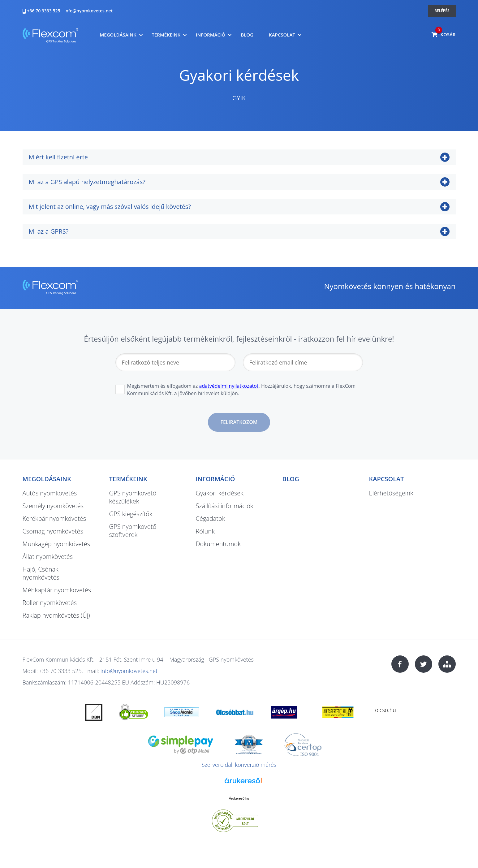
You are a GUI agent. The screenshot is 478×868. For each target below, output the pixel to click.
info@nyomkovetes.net (88, 11)
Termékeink (166, 35)
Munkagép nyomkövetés (56, 544)
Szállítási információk (224, 506)
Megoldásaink (118, 35)
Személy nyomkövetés (53, 506)
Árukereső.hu (239, 798)
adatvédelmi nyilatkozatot (229, 386)
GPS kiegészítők (131, 514)
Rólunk (205, 531)
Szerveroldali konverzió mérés (239, 765)
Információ (211, 35)
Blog (247, 35)
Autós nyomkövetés (50, 493)
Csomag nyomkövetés (53, 531)
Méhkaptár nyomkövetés (57, 590)
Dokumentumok (218, 544)
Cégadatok (210, 518)
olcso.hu (385, 710)
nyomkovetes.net (50, 36)
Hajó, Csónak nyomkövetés (41, 573)
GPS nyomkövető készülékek (133, 497)
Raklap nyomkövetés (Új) (56, 615)
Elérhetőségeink (391, 493)
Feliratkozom (239, 422)
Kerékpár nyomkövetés (54, 518)
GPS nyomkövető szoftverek (133, 531)
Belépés (442, 11)
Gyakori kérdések (219, 493)
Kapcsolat (282, 35)
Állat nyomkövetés (48, 557)
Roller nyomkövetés (50, 603)
